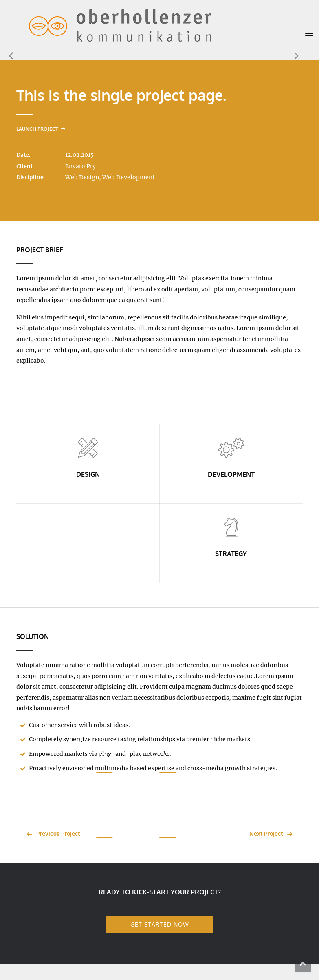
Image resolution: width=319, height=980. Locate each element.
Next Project (273, 834)
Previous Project (51, 834)
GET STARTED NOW (160, 924)
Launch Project (41, 129)
